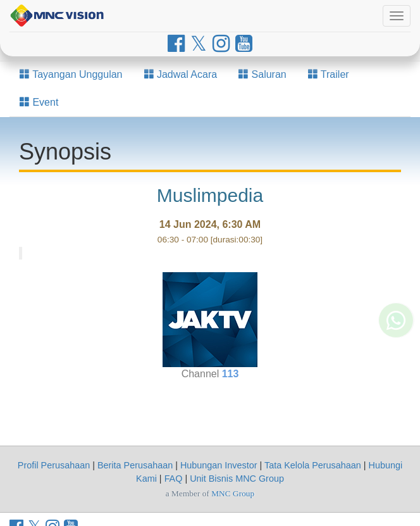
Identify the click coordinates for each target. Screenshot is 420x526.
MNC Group (233, 493)
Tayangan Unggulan (71, 74)
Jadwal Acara (181, 74)
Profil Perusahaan (54, 465)
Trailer (329, 74)
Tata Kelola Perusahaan (313, 465)
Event (39, 102)
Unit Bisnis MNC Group (237, 479)
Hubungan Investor (219, 465)
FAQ (174, 479)
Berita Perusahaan (135, 465)
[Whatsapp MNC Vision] (396, 349)
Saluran (262, 74)
